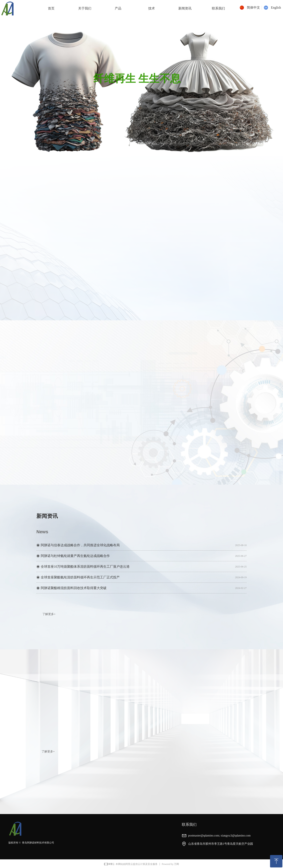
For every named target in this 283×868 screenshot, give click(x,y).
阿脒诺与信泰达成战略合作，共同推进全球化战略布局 (80, 546)
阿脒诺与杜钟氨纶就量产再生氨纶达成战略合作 (75, 556)
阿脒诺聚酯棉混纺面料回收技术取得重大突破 (74, 589)
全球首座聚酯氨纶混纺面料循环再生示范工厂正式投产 (80, 578)
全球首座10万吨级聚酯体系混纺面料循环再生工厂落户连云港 (85, 567)
